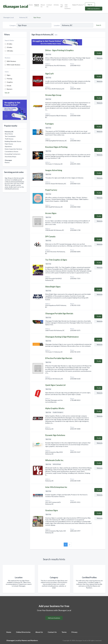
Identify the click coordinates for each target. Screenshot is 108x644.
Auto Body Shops (10, 157)
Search (37, 5)
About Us (43, 6)
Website (100, 58)
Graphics (10, 82)
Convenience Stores (11, 151)
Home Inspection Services (13, 149)
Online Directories (23, 632)
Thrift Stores (9, 139)
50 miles (10, 47)
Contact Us (49, 6)
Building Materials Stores (13, 141)
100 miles (10, 51)
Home (31, 5)
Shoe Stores (9, 134)
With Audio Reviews (14, 65)
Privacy (74, 632)
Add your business (68, 7)
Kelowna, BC (24, 17)
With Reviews (11, 61)
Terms (64, 632)
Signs (9, 75)
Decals (9, 86)
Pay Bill (62, 6)
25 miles (10, 44)
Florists (7, 162)
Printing (9, 79)
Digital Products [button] (78, 5)
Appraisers (8, 146)
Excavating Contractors (13, 154)
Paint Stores (9, 144)
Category (13, 25)
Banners (10, 89)
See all (7, 93)
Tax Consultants (10, 136)
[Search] (98, 25)
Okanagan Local (8, 17)
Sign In (90, 5)
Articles (56, 5)
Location (57, 25)
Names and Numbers (30, 640)
